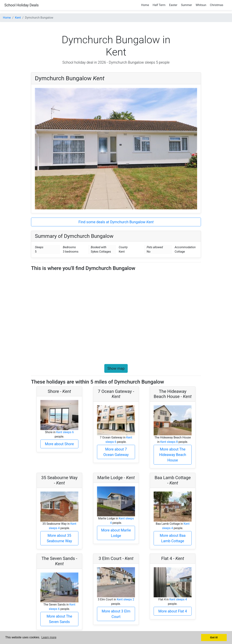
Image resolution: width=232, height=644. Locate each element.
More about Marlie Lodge (116, 533)
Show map (116, 368)
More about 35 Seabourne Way (59, 538)
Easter (173, 5)
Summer (187, 5)
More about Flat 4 (173, 611)
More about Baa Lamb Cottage (173, 538)
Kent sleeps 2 (125, 599)
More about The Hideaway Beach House (173, 455)
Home (145, 5)
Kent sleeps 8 (169, 442)
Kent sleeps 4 (178, 599)
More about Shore (59, 444)
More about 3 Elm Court (116, 614)
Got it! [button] (214, 637)
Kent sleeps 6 (65, 432)
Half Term (159, 5)
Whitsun (201, 5)
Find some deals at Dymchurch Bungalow (116, 222)
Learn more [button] (49, 637)
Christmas (217, 5)
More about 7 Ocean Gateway (116, 452)
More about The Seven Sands (59, 619)
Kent (18, 18)
